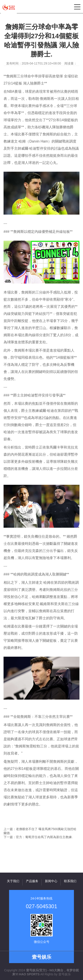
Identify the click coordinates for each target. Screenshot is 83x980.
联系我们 (70, 881)
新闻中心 (51, 881)
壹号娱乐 (65, 974)
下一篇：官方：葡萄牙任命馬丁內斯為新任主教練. (38, 837)
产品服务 (32, 881)
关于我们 (13, 881)
